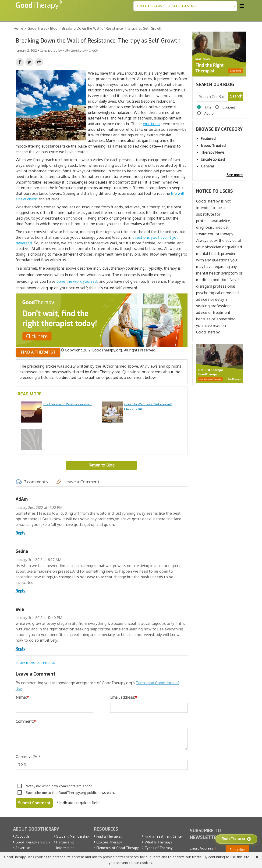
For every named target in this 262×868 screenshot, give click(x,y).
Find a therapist (38, 352)
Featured (208, 139)
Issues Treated (213, 146)
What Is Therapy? (159, 842)
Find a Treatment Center (164, 836)
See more (235, 175)
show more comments (35, 662)
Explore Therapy (109, 842)
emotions (151, 124)
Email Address (204, 848)
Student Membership (73, 836)
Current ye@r (28, 757)
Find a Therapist (109, 836)
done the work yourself (77, 281)
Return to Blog (102, 465)
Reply (21, 533)
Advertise (23, 848)
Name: (22, 697)
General (207, 166)
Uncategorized (213, 159)
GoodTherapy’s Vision (33, 842)
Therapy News (213, 152)
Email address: (124, 697)
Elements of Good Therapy (118, 848)
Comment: (26, 721)
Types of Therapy (159, 848)
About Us (23, 836)
